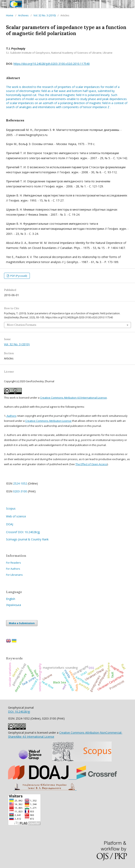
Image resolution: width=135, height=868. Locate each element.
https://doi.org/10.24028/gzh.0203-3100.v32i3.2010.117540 (52, 64)
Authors (11, 416)
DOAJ (10, 524)
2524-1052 (20, 483)
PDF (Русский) (18, 276)
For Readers (13, 563)
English (11, 599)
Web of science (16, 516)
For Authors (13, 569)
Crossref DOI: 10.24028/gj (23, 532)
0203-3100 (20, 491)
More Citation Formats (22, 325)
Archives (23, 15)
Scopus (11, 508)
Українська (13, 605)
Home (10, 15)
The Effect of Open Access (91, 464)
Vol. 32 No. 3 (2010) (45, 15)
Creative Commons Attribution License (48, 421)
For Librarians (14, 575)
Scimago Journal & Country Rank (27, 539)
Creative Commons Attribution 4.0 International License (73, 398)
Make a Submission (22, 623)
